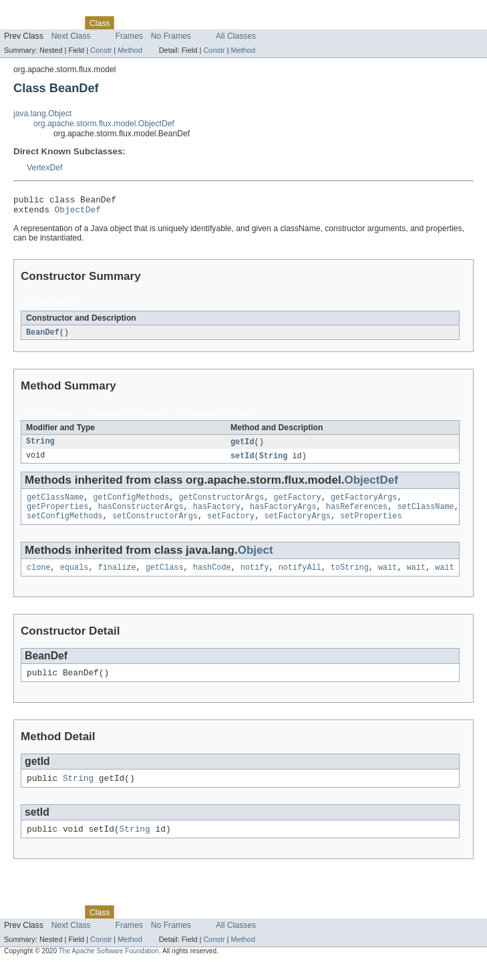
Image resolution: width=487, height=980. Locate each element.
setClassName (425, 515)
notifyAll (300, 579)
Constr (101, 50)
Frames (129, 36)
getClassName (55, 504)
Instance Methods (127, 418)
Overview (21, 23)
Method (130, 50)
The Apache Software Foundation (109, 968)
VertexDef (44, 168)
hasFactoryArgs (283, 515)
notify (255, 579)
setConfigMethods (65, 526)
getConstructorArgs (221, 504)
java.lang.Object (42, 114)
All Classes (236, 36)
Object (256, 560)
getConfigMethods (132, 504)
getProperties (57, 515)
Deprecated (190, 23)
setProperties (371, 526)
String (40, 447)
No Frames (171, 36)
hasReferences (357, 515)
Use (129, 23)
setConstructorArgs (155, 526)
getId (242, 447)
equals (74, 579)
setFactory (231, 526)
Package (62, 23)
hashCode (212, 579)
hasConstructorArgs (141, 515)
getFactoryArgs (364, 504)
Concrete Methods (218, 418)
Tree (153, 23)
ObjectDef (78, 213)
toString (350, 579)
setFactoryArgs (297, 526)
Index (228, 23)
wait (387, 579)
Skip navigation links (37, 11)
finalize (117, 579)
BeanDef (43, 337)
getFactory (298, 504)
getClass (165, 579)
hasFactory (217, 515)
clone (39, 579)
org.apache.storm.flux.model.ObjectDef (104, 124)
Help (255, 23)
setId (242, 462)
